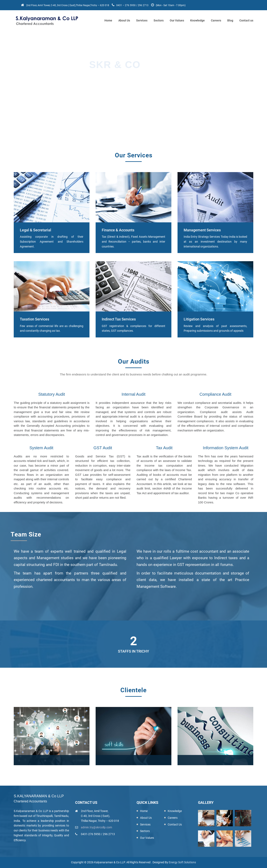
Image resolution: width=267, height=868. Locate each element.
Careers (216, 20)
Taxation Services (35, 319)
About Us (124, 20)
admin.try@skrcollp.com (96, 827)
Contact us (246, 20)
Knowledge (197, 20)
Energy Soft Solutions (182, 862)
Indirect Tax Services (119, 319)
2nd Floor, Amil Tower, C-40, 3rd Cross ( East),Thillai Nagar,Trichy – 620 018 (65, 5)
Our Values (177, 20)
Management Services (202, 230)
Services (142, 20)
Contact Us (175, 824)
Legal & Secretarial (36, 230)
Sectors (159, 20)
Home (108, 20)
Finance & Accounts (118, 230)
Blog (230, 20)
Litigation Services (199, 319)
